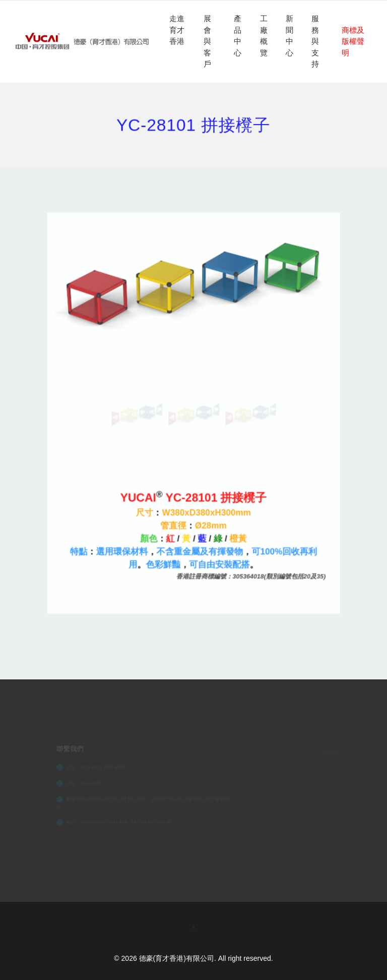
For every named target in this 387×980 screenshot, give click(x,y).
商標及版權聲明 (353, 41)
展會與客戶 (207, 41)
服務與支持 (315, 41)
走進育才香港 (177, 30)
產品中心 (238, 36)
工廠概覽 (264, 36)
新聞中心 (289, 36)
